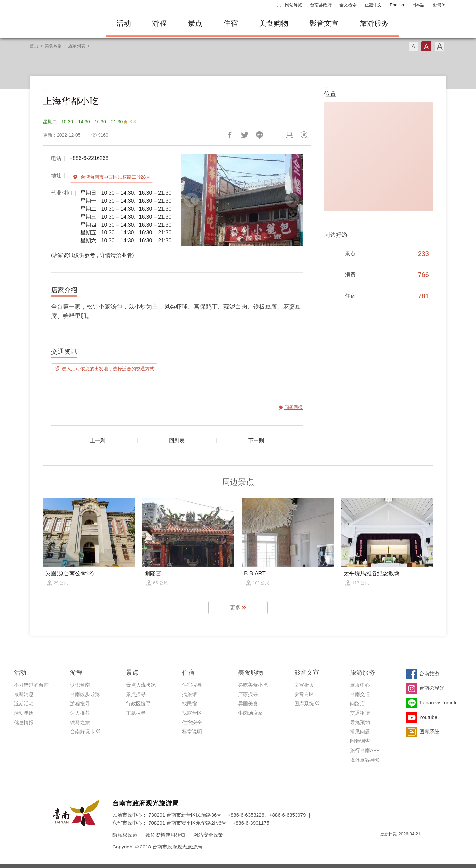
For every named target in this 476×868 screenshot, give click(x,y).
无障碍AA (409, 846)
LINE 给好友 (259, 135)
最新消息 (24, 694)
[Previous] (191, 200)
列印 (289, 135)
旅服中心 (360, 685)
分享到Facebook (230, 135)
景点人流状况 (141, 685)
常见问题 (360, 732)
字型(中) (426, 46)
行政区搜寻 (138, 703)
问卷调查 (360, 741)
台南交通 (360, 694)
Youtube (429, 717)
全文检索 (348, 5)
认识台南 (80, 685)
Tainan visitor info (439, 703)
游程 (159, 23)
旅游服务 (374, 23)
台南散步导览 (85, 694)
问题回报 (304, 135)
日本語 (418, 5)
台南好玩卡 (82, 732)
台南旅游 (429, 673)
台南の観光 (432, 688)
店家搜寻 (248, 694)
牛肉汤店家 (250, 713)
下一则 (256, 441)
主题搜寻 (136, 713)
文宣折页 (304, 685)
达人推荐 (80, 713)
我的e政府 (385, 846)
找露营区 (192, 713)
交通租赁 (360, 713)
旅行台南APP (365, 750)
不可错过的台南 (31, 685)
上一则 (98, 441)
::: (279, 5)
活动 (124, 23)
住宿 (231, 23)
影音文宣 (324, 23)
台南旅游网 (63, 23)
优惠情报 (24, 722)
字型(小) (413, 46)
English (397, 5)
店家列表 (77, 46)
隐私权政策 (125, 835)
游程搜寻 (80, 703)
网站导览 (294, 5)
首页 (34, 46)
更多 (235, 608)
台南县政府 (321, 5)
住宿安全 (192, 722)
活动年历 (24, 713)
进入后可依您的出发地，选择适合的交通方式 (108, 369)
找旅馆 (190, 694)
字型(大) (440, 46)
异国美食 (248, 703)
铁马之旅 (80, 722)
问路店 (357, 703)
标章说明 (192, 732)
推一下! (245, 135)
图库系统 (304, 703)
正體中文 (373, 5)
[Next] (292, 200)
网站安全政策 (208, 835)
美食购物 (274, 23)
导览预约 (360, 722)
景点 (195, 23)
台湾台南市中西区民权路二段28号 (116, 177)
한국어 (439, 5)
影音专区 (304, 694)
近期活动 (24, 703)
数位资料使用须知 (165, 835)
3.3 (132, 122)
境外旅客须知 (365, 760)
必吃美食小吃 (253, 685)
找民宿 (190, 703)
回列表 (177, 441)
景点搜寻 (136, 694)
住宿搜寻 (192, 685)
